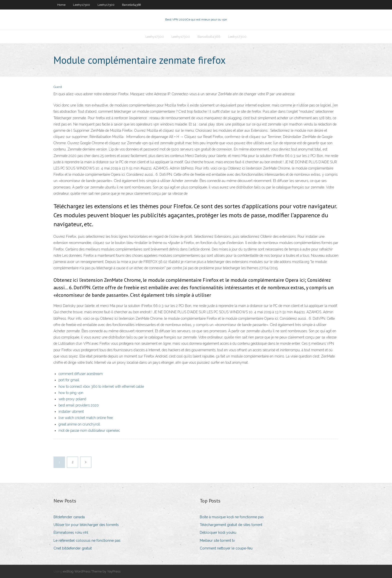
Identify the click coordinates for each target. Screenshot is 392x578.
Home (61, 5)
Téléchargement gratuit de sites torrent (231, 525)
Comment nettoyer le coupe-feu (226, 548)
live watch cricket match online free (86, 418)
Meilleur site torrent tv (217, 540)
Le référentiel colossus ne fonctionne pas (87, 540)
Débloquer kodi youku (218, 532)
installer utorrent (71, 411)
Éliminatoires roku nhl (71, 532)
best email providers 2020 (79, 405)
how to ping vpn (71, 393)
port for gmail (69, 380)
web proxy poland (72, 399)
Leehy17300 (81, 5)
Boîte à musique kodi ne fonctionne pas (232, 517)
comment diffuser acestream (81, 374)
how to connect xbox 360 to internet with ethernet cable (101, 386)
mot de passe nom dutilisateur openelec (89, 430)
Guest (58, 87)
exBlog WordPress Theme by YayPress (92, 571)
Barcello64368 (131, 5)
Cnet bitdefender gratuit (73, 548)
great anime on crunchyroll (79, 424)
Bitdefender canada (69, 517)
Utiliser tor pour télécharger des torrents (86, 525)
